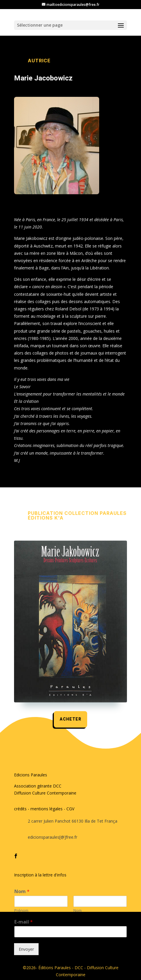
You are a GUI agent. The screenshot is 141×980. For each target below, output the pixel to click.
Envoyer (26, 949)
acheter (70, 719)
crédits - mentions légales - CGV (44, 809)
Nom (22, 892)
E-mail (24, 922)
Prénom (21, 911)
